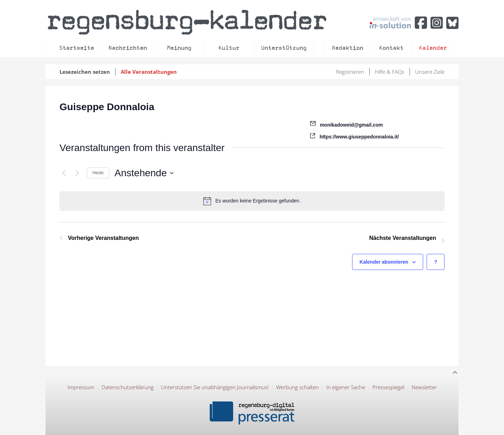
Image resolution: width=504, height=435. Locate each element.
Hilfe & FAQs (390, 72)
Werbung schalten (297, 387)
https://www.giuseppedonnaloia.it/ (359, 137)
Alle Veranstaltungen (149, 72)
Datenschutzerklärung (128, 387)
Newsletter (424, 387)
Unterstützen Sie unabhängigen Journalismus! (215, 387)
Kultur (229, 48)
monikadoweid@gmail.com (351, 125)
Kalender (433, 48)
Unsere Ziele (430, 72)
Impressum (81, 387)
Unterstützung (284, 48)
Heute (98, 173)
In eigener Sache (346, 387)
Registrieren (350, 72)
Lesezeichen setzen (85, 72)
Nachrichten (128, 48)
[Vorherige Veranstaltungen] (64, 173)
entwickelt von (390, 22)
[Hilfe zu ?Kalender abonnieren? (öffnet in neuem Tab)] (436, 262)
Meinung (179, 48)
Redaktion (348, 48)
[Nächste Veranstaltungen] (77, 173)
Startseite (77, 48)
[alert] (252, 201)
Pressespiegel (388, 387)
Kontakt (391, 48)
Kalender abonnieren (384, 262)
